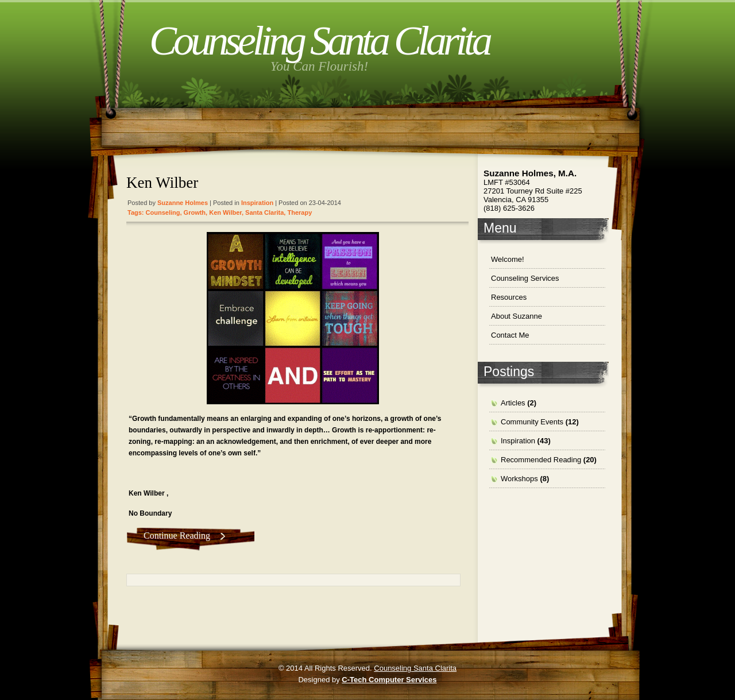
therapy (299, 212)
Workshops (519, 479)
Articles (513, 403)
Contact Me (510, 335)
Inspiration (257, 203)
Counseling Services (525, 278)
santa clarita (264, 212)
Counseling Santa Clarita (319, 41)
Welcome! (508, 259)
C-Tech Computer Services (389, 680)
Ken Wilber (162, 183)
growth (195, 212)
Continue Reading (177, 535)
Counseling (163, 212)
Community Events (532, 422)
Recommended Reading (541, 460)
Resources (509, 297)
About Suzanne (517, 316)
